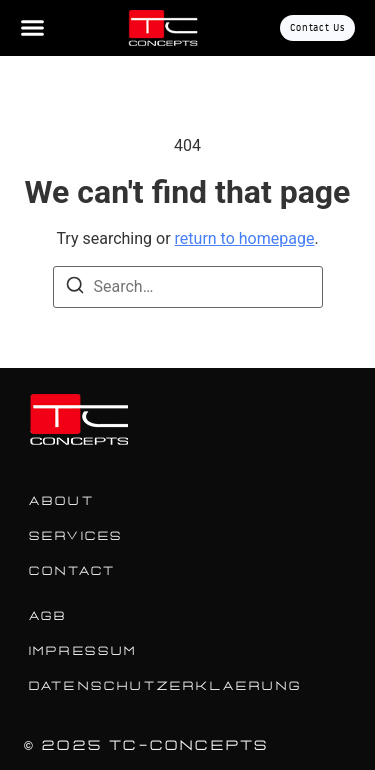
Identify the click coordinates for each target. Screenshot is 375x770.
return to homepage (245, 238)
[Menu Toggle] (32, 27)
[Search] (75, 288)
